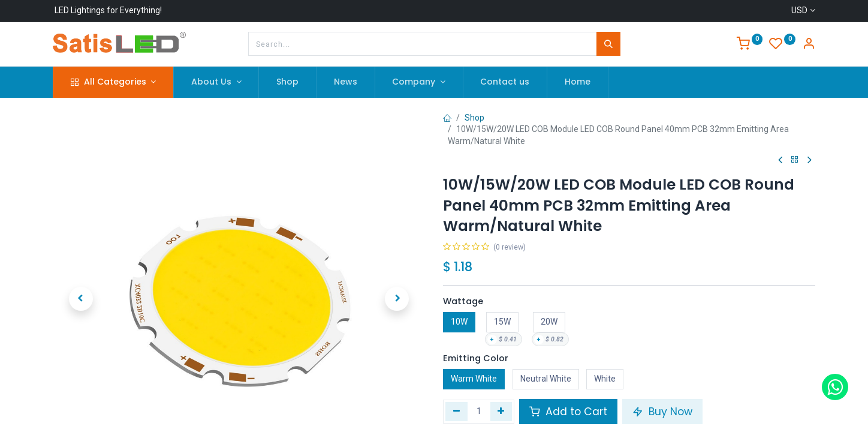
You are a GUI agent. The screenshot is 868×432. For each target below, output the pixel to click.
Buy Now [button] (662, 412)
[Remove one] (456, 412)
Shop (474, 118)
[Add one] (501, 412)
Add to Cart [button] (568, 412)
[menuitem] (287, 82)
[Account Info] (809, 45)
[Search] (608, 44)
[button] (81, 274)
